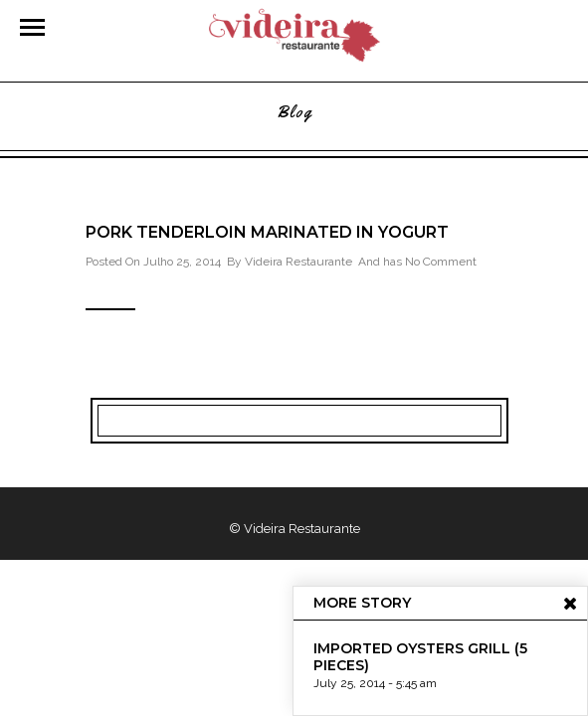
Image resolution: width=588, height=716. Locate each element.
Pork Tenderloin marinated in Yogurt (267, 232)
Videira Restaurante (298, 262)
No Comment (441, 262)
